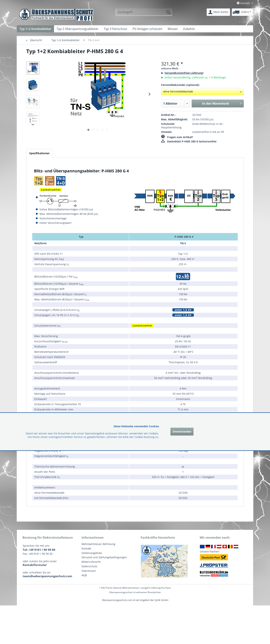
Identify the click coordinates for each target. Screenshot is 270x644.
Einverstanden (182, 431)
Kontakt (86, 548)
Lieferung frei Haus (161, 588)
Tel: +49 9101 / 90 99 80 (39, 550)
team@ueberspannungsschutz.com (47, 576)
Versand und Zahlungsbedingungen (104, 557)
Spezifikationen (39, 153)
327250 (197, 115)
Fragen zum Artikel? (177, 137)
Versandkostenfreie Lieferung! (184, 73)
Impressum (89, 571)
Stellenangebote (92, 553)
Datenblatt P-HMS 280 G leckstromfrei (189, 141)
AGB (84, 575)
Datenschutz (89, 566)
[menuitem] (144, 12)
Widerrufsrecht (91, 562)
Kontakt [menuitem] (244, 3)
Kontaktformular (35, 565)
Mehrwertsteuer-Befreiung (98, 544)
